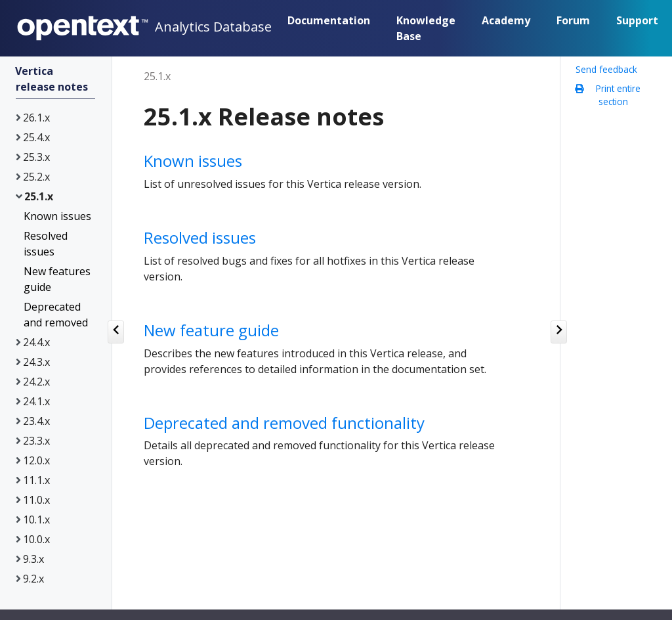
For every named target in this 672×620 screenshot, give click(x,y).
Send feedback (606, 70)
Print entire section (611, 95)
